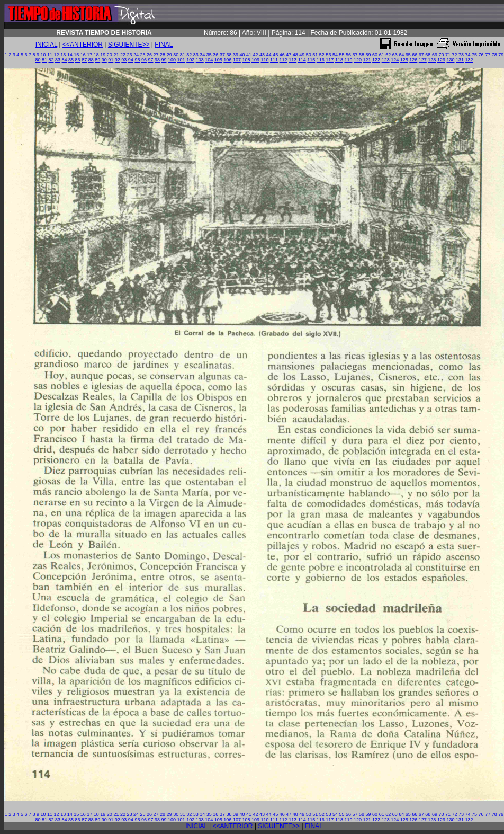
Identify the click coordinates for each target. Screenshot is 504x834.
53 (328, 55)
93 (124, 60)
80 (38, 60)
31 (183, 55)
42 (256, 55)
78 (494, 55)
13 (63, 55)
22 (123, 55)
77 (488, 55)
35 (209, 55)
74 (468, 55)
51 (315, 55)
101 (181, 60)
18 (96, 55)
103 (200, 60)
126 (413, 60)
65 (408, 55)
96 (144, 60)
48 (295, 55)
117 (330, 60)
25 (143, 55)
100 (172, 60)
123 (386, 60)
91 (111, 60)
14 (70, 55)
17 (89, 55)
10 (43, 55)
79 (501, 55)
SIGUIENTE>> (129, 45)
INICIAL (47, 45)
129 (441, 60)
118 (339, 60)
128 (432, 60)
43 (262, 55)
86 (78, 60)
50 (309, 55)
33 (196, 55)
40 (242, 55)
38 (229, 55)
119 (348, 60)
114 (302, 60)
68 (428, 55)
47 (289, 55)
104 (209, 60)
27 (156, 55)
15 (76, 55)
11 (50, 55)
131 (460, 60)
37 (222, 55)
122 (376, 60)
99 (164, 60)
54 (335, 55)
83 (58, 60)
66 (415, 55)
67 (421, 55)
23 (129, 55)
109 (255, 60)
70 (441, 55)
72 (454, 55)
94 (131, 60)
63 (395, 55)
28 (163, 55)
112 (283, 60)
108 (246, 60)
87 (84, 60)
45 (275, 55)
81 (44, 60)
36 (215, 55)
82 (51, 60)
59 (368, 55)
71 (448, 55)
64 (401, 55)
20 (110, 55)
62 (388, 55)
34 (202, 55)
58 (362, 55)
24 (136, 55)
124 (395, 60)
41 (249, 55)
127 (423, 60)
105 (218, 60)
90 (104, 60)
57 (355, 55)
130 (450, 60)
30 (176, 55)
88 (91, 60)
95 (137, 60)
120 (358, 60)
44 (269, 55)
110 (265, 60)
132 (469, 60)
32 (189, 55)
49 (302, 55)
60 (375, 55)
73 (461, 55)
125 (404, 60)
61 (382, 55)
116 (321, 60)
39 (236, 55)
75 (474, 55)
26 (149, 55)
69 (435, 55)
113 (292, 60)
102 (190, 60)
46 (282, 55)
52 (322, 55)
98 (157, 60)
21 (116, 55)
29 (169, 55)
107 (237, 60)
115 (311, 60)
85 (71, 60)
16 (83, 55)
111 (274, 60)
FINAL (164, 45)
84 (65, 60)
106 (227, 60)
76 (481, 55)
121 (367, 60)
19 (103, 55)
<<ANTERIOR (83, 45)
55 (341, 55)
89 (97, 60)
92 (118, 60)
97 (150, 60)
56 (348, 55)
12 (57, 55)
